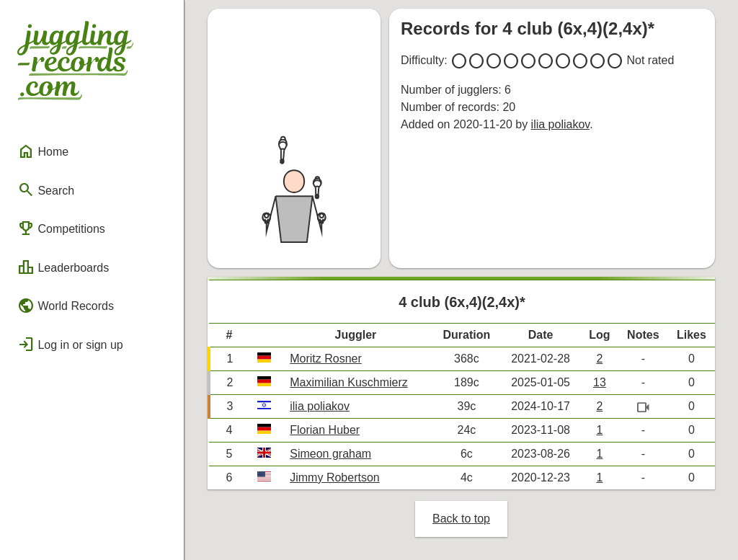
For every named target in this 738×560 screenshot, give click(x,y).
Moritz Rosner (326, 359)
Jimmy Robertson (334, 477)
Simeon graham (330, 454)
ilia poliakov (561, 124)
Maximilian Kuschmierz (349, 382)
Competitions (61, 228)
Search (46, 190)
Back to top (461, 519)
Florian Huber (325, 430)
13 (600, 382)
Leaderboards (63, 267)
